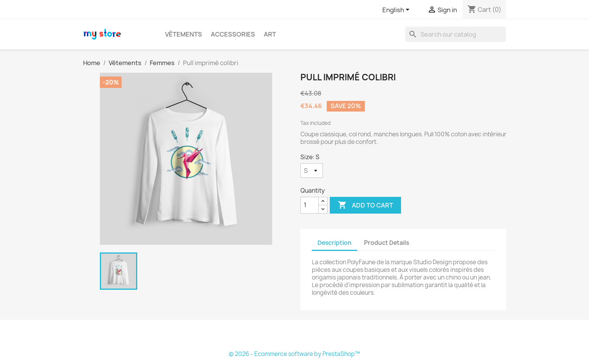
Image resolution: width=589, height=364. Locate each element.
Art (270, 34)
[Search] (456, 34)
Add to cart (365, 205)
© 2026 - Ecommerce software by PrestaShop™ (294, 354)
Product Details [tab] (387, 243)
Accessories (233, 34)
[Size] (312, 171)
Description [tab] (335, 243)
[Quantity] (310, 205)
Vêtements (184, 34)
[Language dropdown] (397, 10)
